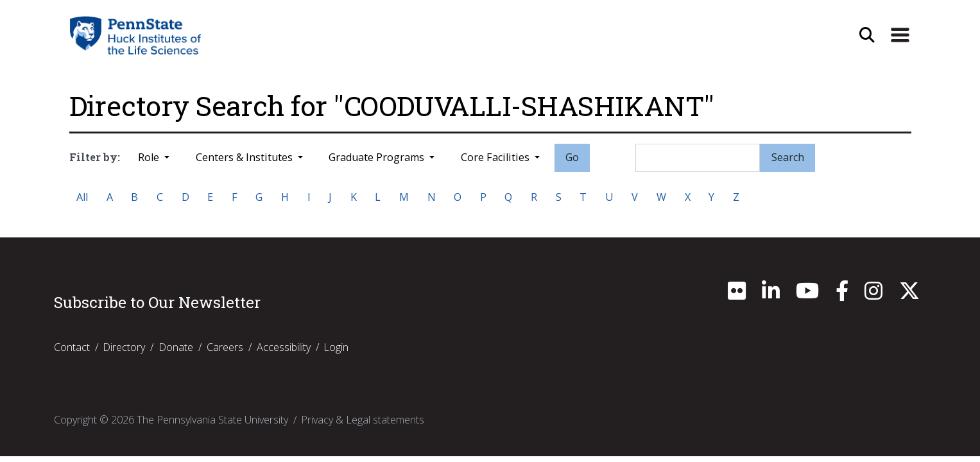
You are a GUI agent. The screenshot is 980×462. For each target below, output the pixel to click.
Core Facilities (496, 157)
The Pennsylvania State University (212, 420)
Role (150, 157)
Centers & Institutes (245, 157)
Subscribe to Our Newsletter (157, 302)
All (82, 197)
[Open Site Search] (867, 35)
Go (572, 157)
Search (788, 157)
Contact (72, 347)
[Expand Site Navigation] (900, 35)
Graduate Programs (378, 157)
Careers (225, 347)
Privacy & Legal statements (363, 420)
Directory (124, 347)
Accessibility (284, 347)
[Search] (698, 158)
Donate (176, 347)
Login (336, 347)
